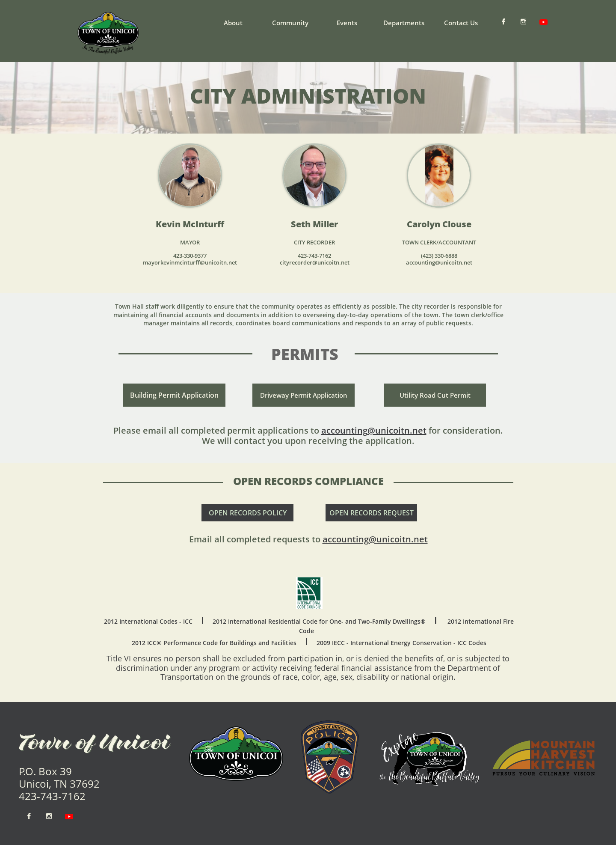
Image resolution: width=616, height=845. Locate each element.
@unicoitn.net (397, 430)
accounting (344, 430)
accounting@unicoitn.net (375, 539)
